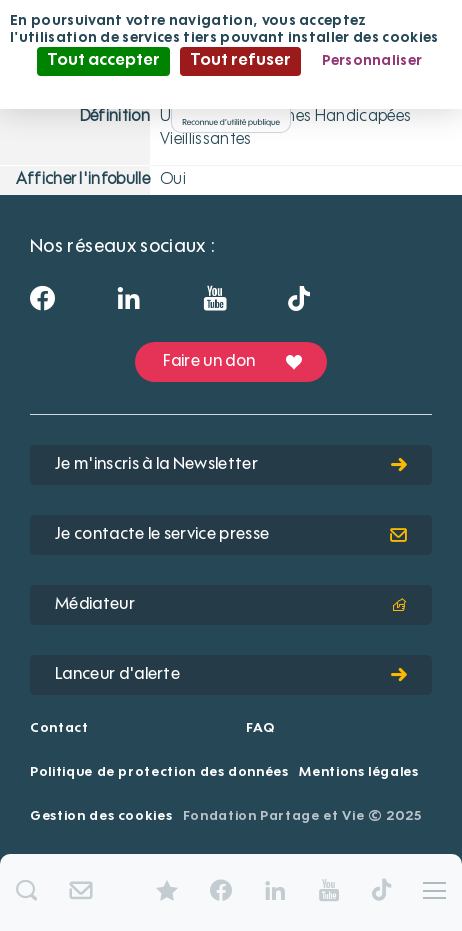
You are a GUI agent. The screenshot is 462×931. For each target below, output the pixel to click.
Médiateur (231, 605)
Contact (59, 728)
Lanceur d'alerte (231, 675)
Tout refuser (240, 61)
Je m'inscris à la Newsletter (231, 465)
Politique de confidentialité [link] (231, 89)
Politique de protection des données (159, 772)
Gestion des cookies (101, 816)
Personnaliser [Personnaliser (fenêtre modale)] (372, 61)
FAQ (260, 728)
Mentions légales (358, 772)
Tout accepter (103, 61)
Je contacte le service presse (231, 535)
